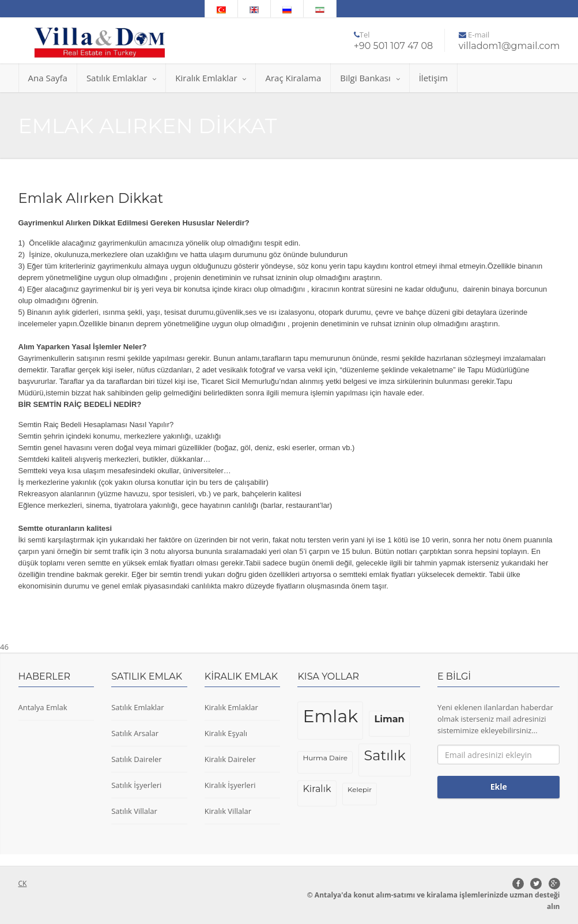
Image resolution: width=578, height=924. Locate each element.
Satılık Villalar (134, 811)
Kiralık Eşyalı (226, 733)
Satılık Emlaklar (121, 78)
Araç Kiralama (293, 78)
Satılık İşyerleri (136, 785)
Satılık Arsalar (135, 733)
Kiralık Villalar (228, 811)
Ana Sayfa (48, 78)
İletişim (433, 78)
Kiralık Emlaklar (211, 78)
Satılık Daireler (136, 759)
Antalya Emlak (43, 707)
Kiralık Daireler (230, 759)
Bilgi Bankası (370, 78)
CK (23, 883)
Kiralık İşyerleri (230, 785)
